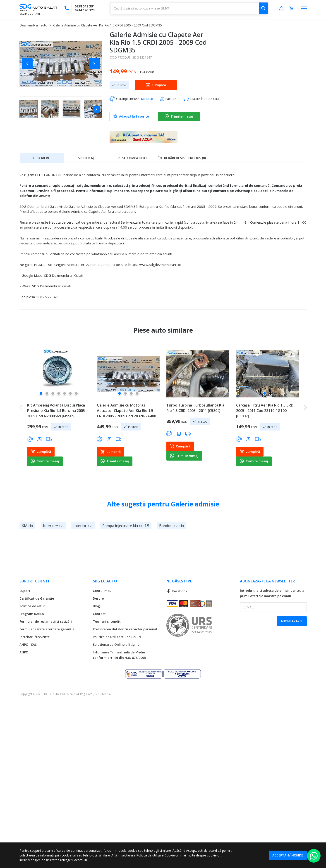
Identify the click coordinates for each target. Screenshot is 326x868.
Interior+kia (53, 526)
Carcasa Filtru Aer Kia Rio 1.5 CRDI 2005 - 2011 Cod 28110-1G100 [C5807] (265, 411)
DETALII (147, 99)
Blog (96, 606)
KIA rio (27, 526)
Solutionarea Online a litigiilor (117, 644)
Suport (25, 591)
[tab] (42, 158)
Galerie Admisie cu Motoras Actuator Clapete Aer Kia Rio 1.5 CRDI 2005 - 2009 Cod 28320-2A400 (126, 411)
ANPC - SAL (28, 644)
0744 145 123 (85, 10)
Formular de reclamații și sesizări (46, 621)
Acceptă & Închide (288, 855)
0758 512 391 (85, 6)
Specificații (87, 158)
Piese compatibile (133, 158)
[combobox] (189, 8)
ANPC (24, 652)
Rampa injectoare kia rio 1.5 (126, 526)
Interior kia (83, 526)
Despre (98, 598)
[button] (29, 64)
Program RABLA (32, 614)
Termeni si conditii (108, 621)
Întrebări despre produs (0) (182, 158)
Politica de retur (32, 606)
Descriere (42, 158)
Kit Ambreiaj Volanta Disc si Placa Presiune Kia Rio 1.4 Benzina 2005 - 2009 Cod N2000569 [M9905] (57, 411)
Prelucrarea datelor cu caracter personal (125, 629)
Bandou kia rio (172, 526)
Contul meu (102, 591)
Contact (99, 614)
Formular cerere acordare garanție (47, 629)
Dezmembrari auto (33, 25)
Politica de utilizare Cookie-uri (117, 637)
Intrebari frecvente (35, 637)
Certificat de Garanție (37, 598)
